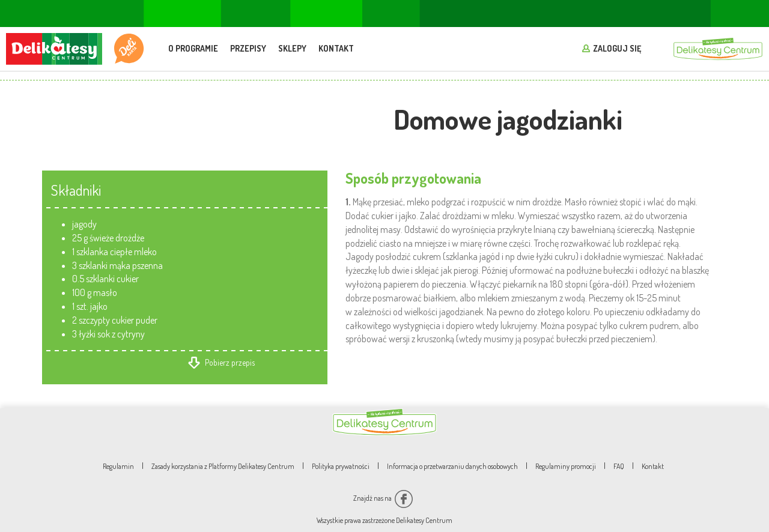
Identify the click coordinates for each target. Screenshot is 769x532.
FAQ (619, 466)
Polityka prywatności (341, 466)
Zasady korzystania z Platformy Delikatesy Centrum (223, 466)
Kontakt (336, 48)
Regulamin (118, 466)
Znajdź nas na (383, 498)
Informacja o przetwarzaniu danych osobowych (452, 466)
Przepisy (248, 48)
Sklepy (292, 48)
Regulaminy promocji (566, 466)
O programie (193, 48)
